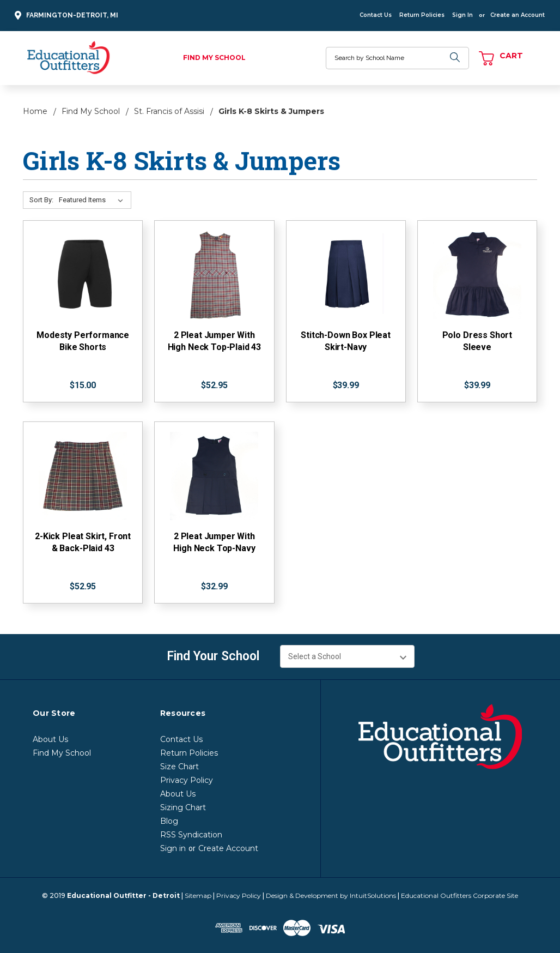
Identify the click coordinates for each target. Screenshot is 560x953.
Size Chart (179, 767)
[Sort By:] (93, 200)
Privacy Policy (187, 780)
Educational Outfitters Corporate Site (459, 895)
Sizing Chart (183, 807)
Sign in (173, 848)
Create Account (228, 848)
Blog (169, 821)
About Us (50, 739)
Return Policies (422, 15)
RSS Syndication (191, 835)
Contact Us (376, 15)
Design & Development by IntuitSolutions (331, 895)
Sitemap (198, 895)
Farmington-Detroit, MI (65, 16)
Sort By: (41, 200)
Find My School (214, 58)
